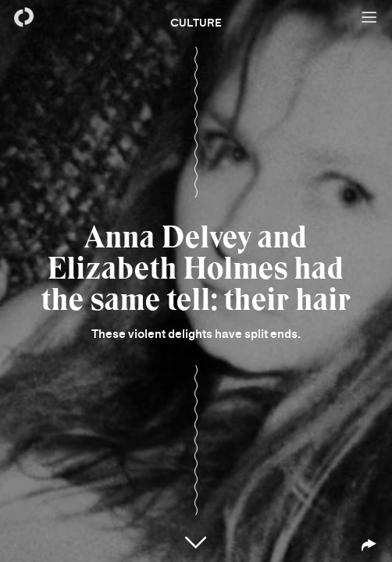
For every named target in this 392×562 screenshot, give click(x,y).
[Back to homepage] (23, 17)
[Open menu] (369, 17)
